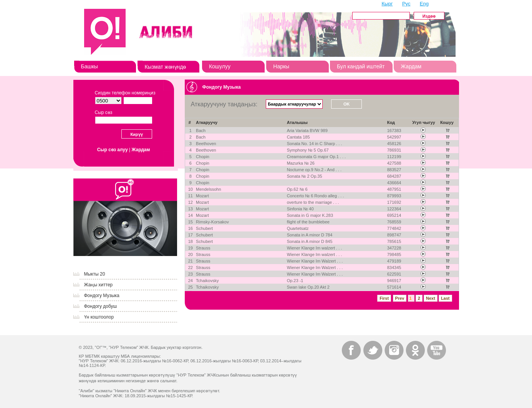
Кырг (387, 4)
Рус (406, 4)
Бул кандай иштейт (361, 66)
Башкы (89, 66)
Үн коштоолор (99, 317)
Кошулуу (220, 66)
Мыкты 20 (95, 274)
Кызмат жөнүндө (165, 67)
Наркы (281, 66)
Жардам (411, 66)
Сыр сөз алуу (113, 150)
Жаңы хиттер (99, 285)
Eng (424, 4)
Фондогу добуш (101, 306)
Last (445, 298)
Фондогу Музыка (102, 296)
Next (431, 298)
